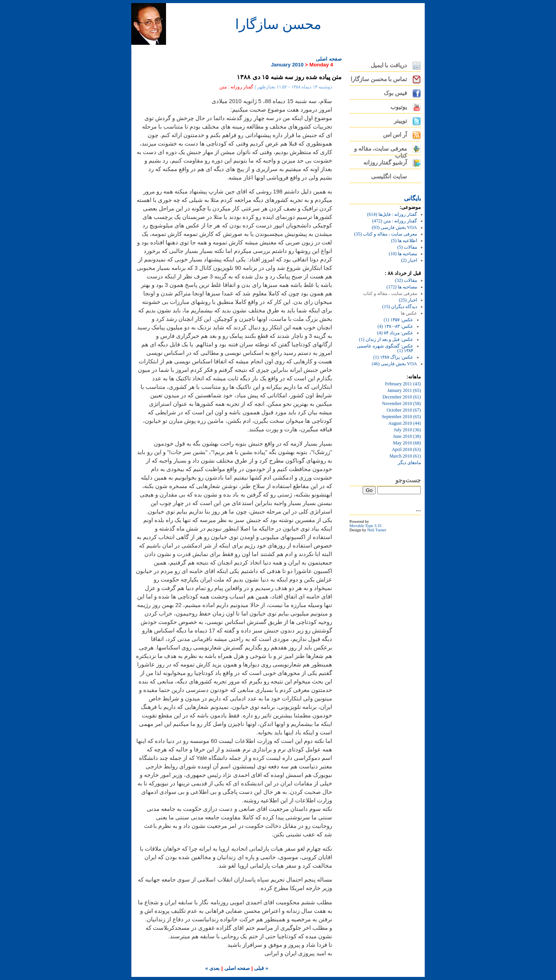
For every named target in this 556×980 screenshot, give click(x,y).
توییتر (400, 121)
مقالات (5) (407, 247)
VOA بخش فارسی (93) (394, 227)
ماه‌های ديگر (409, 463)
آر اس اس (395, 135)
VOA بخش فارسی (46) (394, 364)
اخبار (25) (408, 300)
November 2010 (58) (401, 404)
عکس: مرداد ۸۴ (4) (395, 333)
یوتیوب (399, 107)
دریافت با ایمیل (389, 65)
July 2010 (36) (407, 430)
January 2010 (287, 65)
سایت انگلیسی (389, 176)
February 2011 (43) (403, 384)
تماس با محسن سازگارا (379, 79)
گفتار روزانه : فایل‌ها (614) (392, 214)
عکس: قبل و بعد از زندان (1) (386, 339)
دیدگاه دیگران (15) (400, 307)
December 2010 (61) (402, 397)
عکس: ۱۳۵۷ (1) (398, 320)
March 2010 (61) (405, 456)
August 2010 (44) (404, 423)
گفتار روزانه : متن (236, 87)
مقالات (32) (406, 280)
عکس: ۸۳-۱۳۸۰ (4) (395, 326)
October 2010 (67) (404, 410)
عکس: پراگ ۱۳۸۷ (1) (393, 357)
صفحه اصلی (329, 59)
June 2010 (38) (407, 436)
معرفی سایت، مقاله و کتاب (381, 150)
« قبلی (261, 968)
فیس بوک (395, 93)
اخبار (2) (409, 260)
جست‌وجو (408, 480)
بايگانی (412, 198)
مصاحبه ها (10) (403, 254)
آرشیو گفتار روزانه (385, 163)
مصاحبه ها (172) (402, 287)
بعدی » (212, 968)
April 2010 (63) (406, 449)
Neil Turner (377, 530)
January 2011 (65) (404, 390)
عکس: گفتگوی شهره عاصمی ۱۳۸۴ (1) (385, 348)
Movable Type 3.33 (365, 526)
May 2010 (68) (407, 443)
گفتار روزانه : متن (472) (395, 221)
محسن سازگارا (278, 24)
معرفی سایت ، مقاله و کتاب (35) (386, 234)
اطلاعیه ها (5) (404, 241)
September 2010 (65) (401, 417)
